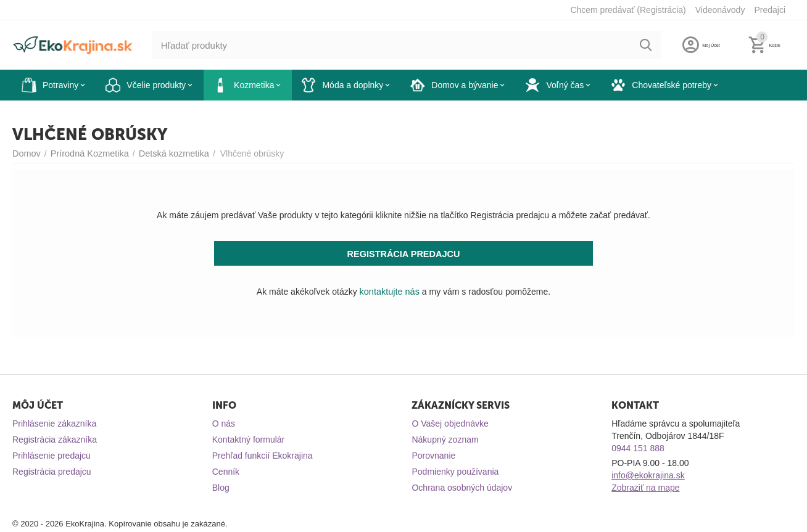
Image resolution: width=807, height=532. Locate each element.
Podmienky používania (455, 472)
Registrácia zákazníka (55, 440)
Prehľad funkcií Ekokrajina (263, 456)
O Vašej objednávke (450, 424)
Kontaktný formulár (249, 440)
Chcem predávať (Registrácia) (628, 10)
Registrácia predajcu (52, 472)
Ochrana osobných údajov (462, 488)
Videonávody (720, 10)
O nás (224, 424)
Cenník (226, 472)
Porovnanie (433, 456)
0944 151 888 (638, 448)
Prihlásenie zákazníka (54, 424)
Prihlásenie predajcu (52, 456)
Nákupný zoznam (445, 440)
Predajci (770, 10)
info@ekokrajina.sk (648, 475)
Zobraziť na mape (645, 488)
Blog (221, 488)
